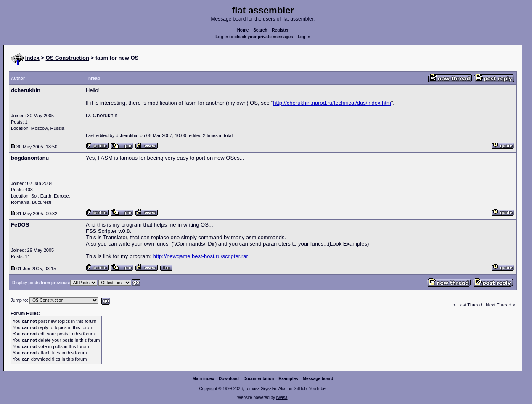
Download (229, 379)
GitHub (300, 389)
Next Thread (499, 305)
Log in (304, 37)
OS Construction (67, 58)
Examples (288, 379)
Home (243, 30)
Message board (318, 379)
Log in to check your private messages (254, 37)
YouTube (317, 389)
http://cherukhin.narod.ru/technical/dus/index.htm (332, 103)
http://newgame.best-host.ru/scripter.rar (201, 256)
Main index (204, 379)
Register (280, 30)
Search (260, 30)
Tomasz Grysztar (260, 389)
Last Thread (470, 305)
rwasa (282, 397)
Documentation (259, 379)
